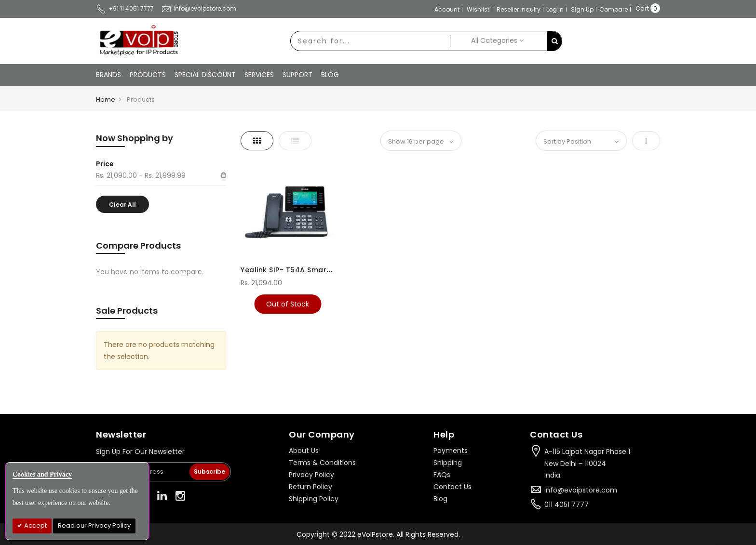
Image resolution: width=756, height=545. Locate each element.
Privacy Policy (311, 475)
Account (447, 9)
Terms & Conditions (322, 463)
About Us (304, 451)
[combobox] (370, 41)
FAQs (442, 475)
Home (106, 100)
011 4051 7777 (567, 505)
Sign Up (582, 9)
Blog (440, 499)
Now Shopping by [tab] (135, 138)
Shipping (448, 463)
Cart (642, 8)
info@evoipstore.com (199, 8)
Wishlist (478, 9)
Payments (451, 451)
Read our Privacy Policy (94, 525)
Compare (614, 9)
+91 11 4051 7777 (125, 8)
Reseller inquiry (519, 9)
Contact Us (452, 487)
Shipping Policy (314, 499)
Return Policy (310, 487)
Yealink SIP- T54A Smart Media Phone (310, 270)
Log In (555, 9)
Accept (35, 525)
